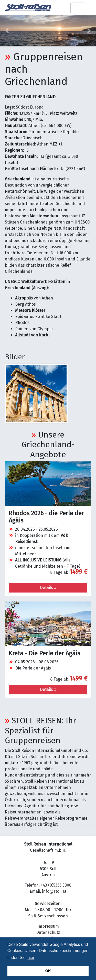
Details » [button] (48, 588)
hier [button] (31, 958)
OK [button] (48, 971)
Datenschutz (48, 932)
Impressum (48, 926)
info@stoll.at (54, 891)
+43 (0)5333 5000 (56, 885)
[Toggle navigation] (78, 8)
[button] (7, 31)
